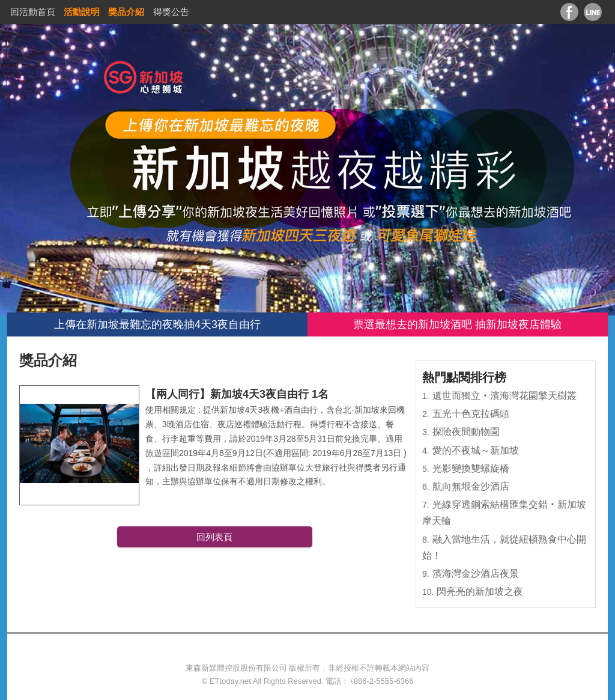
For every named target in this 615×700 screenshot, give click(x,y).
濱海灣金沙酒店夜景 (476, 574)
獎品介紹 (126, 12)
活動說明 (82, 12)
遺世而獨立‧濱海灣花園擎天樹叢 (504, 396)
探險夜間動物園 (466, 432)
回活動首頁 (33, 12)
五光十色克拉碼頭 (471, 414)
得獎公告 (171, 12)
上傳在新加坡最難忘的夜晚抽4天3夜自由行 (157, 324)
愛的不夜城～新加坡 (476, 450)
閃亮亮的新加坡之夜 (480, 592)
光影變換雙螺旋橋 (471, 468)
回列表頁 (214, 537)
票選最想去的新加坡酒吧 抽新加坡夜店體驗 (457, 324)
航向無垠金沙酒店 (471, 486)
